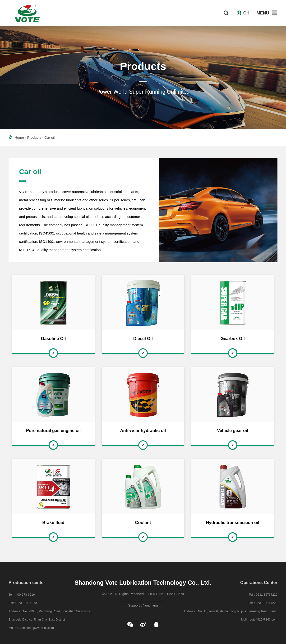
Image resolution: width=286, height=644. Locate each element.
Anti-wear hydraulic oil (143, 431)
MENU (263, 13)
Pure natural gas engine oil (53, 431)
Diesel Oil (143, 339)
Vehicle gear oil (233, 431)
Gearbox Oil (233, 339)
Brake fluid (53, 523)
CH (246, 13)
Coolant (143, 523)
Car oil (49, 137)
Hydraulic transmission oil (233, 523)
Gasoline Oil (53, 339)
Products (34, 137)
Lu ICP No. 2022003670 (166, 594)
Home (19, 137)
